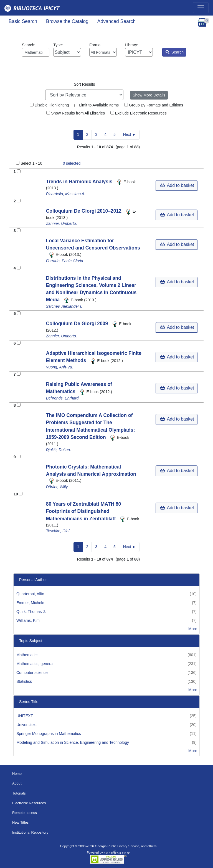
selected (72, 163)
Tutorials (19, 793)
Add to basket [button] (177, 185)
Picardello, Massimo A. (66, 194)
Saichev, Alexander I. (64, 306)
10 (16, 494)
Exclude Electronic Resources (139, 113)
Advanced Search (116, 21)
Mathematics (27, 655)
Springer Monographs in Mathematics (49, 734)
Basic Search (23, 21)
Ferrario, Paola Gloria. (65, 261)
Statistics (24, 681)
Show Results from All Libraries (76, 113)
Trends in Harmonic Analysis (80, 182)
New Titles (20, 822)
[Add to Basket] (19, 171)
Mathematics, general (35, 664)
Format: (103, 50)
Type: (67, 50)
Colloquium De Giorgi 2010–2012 (84, 211)
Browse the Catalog (67, 21)
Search (175, 52)
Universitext (26, 725)
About (17, 783)
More (193, 629)
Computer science (32, 673)
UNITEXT (25, 716)
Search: (36, 50)
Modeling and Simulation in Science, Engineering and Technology (73, 742)
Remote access (25, 813)
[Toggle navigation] (201, 8)
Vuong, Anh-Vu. (60, 367)
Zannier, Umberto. (62, 223)
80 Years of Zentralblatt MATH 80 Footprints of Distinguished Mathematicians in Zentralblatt (84, 511)
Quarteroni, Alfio (30, 594)
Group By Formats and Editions (154, 105)
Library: (139, 50)
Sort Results (84, 84)
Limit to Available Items (97, 105)
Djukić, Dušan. (59, 450)
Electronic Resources (29, 803)
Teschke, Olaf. (58, 531)
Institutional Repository (30, 832)
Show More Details (149, 95)
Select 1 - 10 (31, 163)
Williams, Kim (28, 620)
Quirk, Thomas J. (31, 612)
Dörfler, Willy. (57, 487)
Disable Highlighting (50, 105)
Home (17, 774)
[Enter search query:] (36, 52)
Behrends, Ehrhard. (63, 398)
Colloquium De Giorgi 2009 (78, 324)
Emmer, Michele (30, 603)
